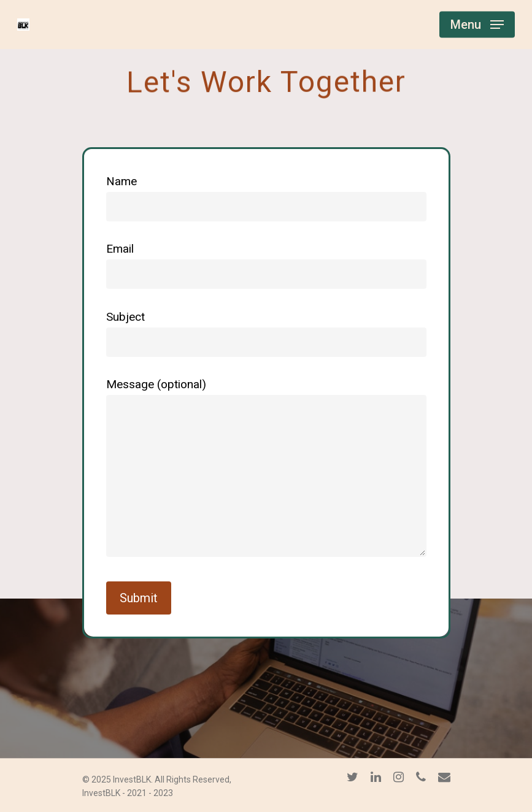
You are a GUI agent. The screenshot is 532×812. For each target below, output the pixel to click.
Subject (266, 333)
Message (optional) (266, 470)
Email (266, 265)
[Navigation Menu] (477, 25)
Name (266, 198)
